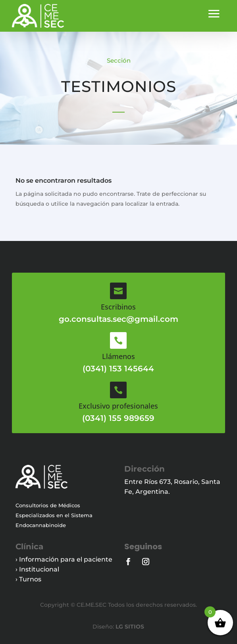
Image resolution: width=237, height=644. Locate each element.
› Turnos (28, 579)
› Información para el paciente (64, 559)
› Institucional (37, 569)
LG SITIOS (129, 627)
